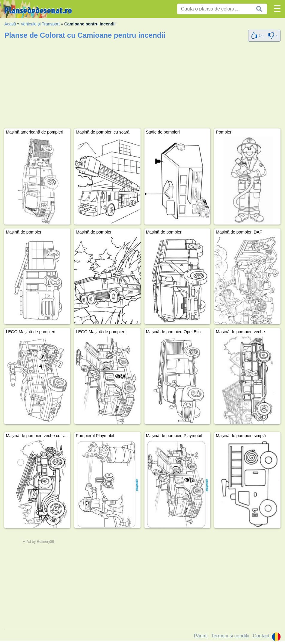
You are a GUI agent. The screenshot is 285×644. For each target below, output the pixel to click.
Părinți (201, 636)
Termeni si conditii (230, 636)
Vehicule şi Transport (40, 24)
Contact (261, 636)
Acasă (10, 24)
